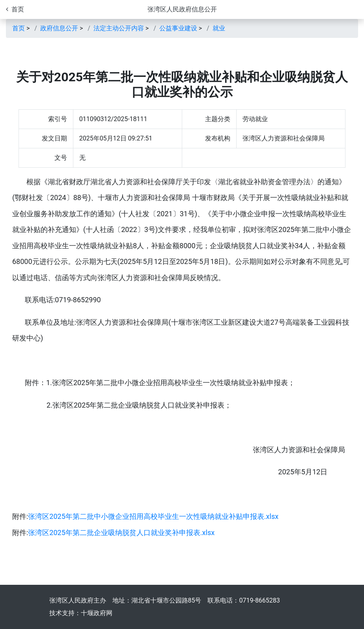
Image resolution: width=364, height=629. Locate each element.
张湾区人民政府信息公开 (182, 9)
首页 (19, 28)
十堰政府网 (97, 613)
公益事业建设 (178, 28)
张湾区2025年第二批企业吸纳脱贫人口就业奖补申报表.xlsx (121, 533)
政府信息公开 (59, 28)
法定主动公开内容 (119, 28)
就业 (219, 28)
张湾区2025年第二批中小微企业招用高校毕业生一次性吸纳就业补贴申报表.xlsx (153, 516)
